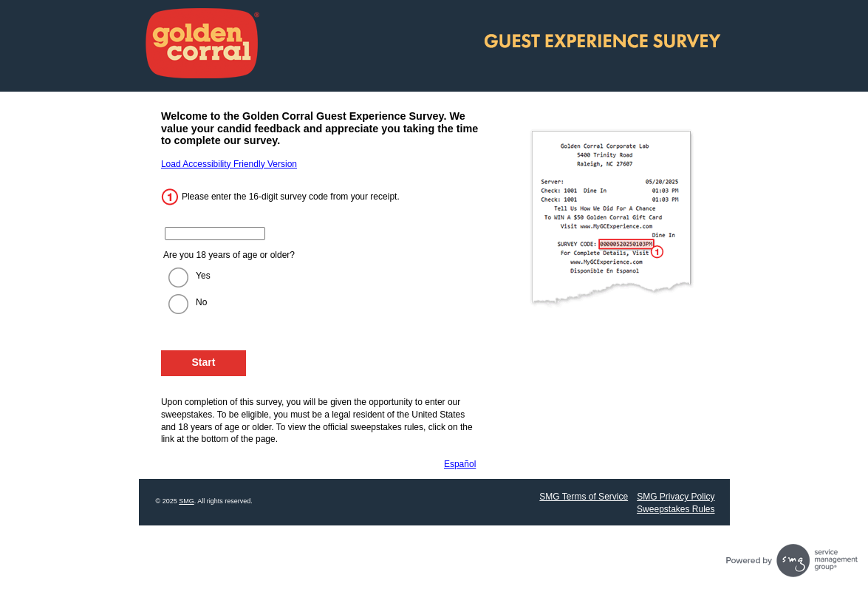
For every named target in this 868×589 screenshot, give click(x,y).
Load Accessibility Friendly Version (229, 164)
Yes (203, 276)
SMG (187, 501)
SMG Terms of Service (584, 497)
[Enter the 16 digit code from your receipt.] (215, 234)
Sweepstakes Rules (676, 509)
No (201, 302)
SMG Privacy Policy (676, 497)
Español (460, 464)
